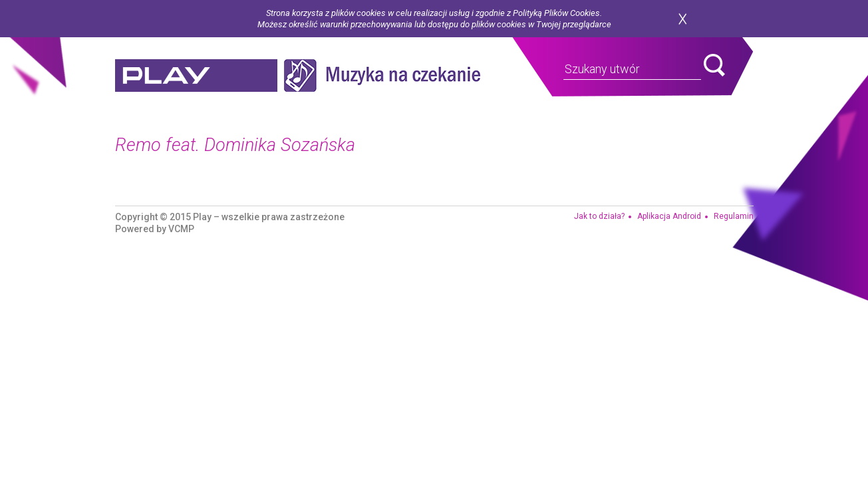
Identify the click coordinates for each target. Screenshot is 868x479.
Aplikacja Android (669, 216)
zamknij (682, 19)
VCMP (181, 229)
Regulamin (734, 216)
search (714, 65)
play (196, 76)
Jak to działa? (599, 216)
